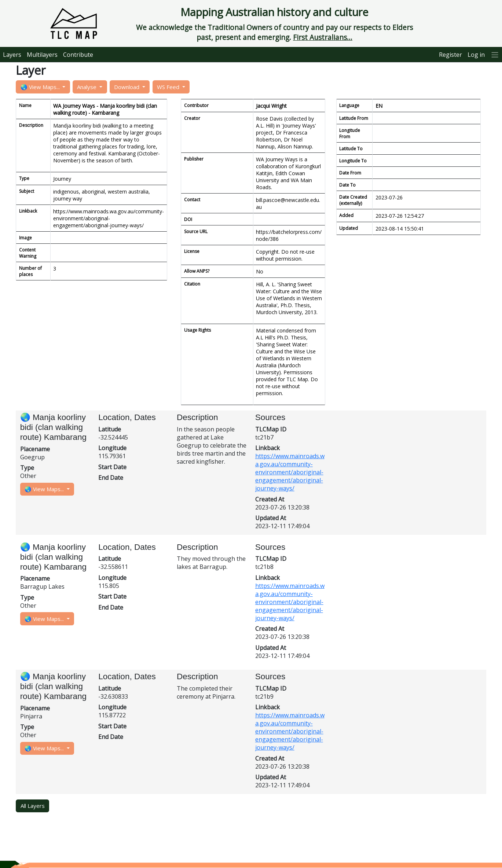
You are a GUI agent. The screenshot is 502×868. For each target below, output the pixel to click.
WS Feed (169, 87)
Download (127, 87)
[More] (495, 54)
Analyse (87, 87)
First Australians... (323, 37)
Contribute (78, 55)
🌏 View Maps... (41, 87)
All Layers (33, 806)
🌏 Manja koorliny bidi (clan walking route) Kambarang (55, 427)
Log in (476, 55)
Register (450, 55)
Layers (12, 55)
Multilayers (42, 55)
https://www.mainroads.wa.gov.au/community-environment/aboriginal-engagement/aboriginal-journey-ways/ (290, 472)
